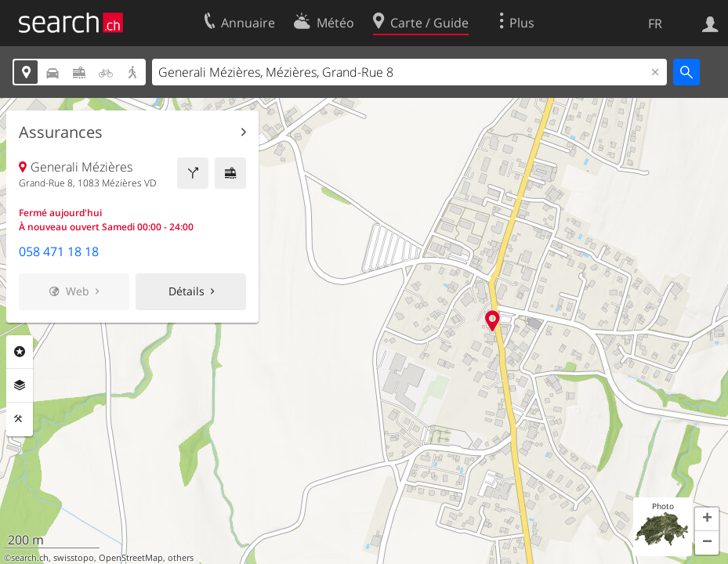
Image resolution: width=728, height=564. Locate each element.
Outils (20, 419)
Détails (187, 291)
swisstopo (74, 558)
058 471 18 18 (59, 251)
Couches (20, 385)
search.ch (30, 558)
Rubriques (20, 352)
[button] (707, 519)
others (181, 558)
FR (655, 23)
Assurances (61, 132)
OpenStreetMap (131, 558)
